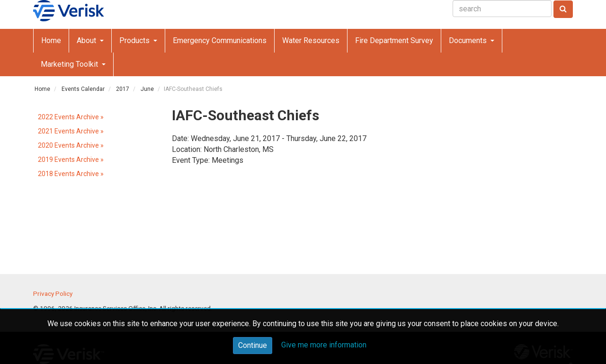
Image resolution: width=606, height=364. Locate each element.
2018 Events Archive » (71, 174)
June (147, 89)
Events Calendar (83, 89)
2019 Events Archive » (71, 160)
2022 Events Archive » (71, 117)
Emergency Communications (220, 40)
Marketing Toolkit (70, 64)
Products (135, 40)
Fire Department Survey (394, 40)
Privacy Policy (53, 293)
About (87, 40)
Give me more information (324, 345)
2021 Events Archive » (71, 131)
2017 (123, 89)
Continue (253, 345)
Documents (469, 40)
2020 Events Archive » (71, 145)
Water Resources (311, 40)
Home (51, 40)
